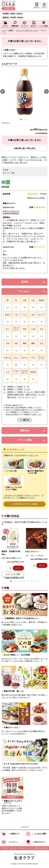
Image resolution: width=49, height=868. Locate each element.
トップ (4, 30)
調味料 (11, 30)
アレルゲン (28, 292)
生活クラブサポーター (11, 211)
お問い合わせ (14, 848)
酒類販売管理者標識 (42, 848)
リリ (5, 251)
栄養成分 (29, 431)
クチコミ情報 (28, 441)
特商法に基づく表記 (27, 848)
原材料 (30, 283)
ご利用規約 (5, 848)
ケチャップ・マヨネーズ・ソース (27, 30)
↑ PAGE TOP (24, 827)
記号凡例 (5, 187)
